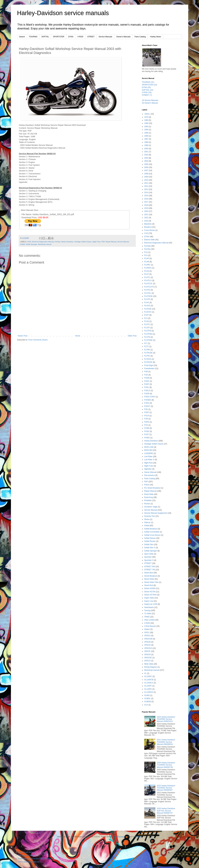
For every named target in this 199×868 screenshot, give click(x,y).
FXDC (147, 381)
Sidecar (147, 522)
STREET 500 (150, 567)
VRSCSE (148, 658)
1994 (146, 130)
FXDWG (148, 400)
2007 (146, 170)
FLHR (147, 262)
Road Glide (149, 494)
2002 (146, 155)
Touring (147, 610)
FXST (147, 434)
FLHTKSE (148, 296)
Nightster (148, 469)
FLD (146, 252)
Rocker (147, 504)
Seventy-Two (150, 516)
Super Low (149, 601)
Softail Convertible (152, 532)
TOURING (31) (148, 82)
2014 (146, 192)
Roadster (148, 500)
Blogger (138, 837)
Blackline (148, 224)
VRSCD (148, 645)
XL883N (148, 702)
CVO (146, 233)
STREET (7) (147, 95)
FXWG (147, 438)
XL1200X (148, 689)
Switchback (149, 607)
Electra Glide (150, 240)
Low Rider (148, 457)
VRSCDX (148, 648)
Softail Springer (31, 244)
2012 (146, 186)
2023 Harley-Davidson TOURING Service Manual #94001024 (166, 719)
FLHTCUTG (149, 287)
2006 (146, 167)
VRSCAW (148, 639)
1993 (146, 127)
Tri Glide (148, 614)
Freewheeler (149, 368)
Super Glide (149, 598)
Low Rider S (149, 460)
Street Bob (149, 573)
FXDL (147, 387)
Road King (149, 497)
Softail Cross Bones (152, 535)
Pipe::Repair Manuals (27, 852)
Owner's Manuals (123, 37)
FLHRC (147, 265)
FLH (146, 255)
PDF (103, 242)
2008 (146, 174)
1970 (146, 117)
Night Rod (148, 463)
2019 (146, 208)
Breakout (148, 227)
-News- (147, 114)
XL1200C (148, 676)
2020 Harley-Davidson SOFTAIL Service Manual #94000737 (166, 811)
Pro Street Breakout (152, 488)
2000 (146, 149)
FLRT (147, 315)
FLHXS (147, 306)
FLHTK (147, 290)
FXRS (147, 422)
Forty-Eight (149, 365)
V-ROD (80, 37)
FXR (146, 419)
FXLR (147, 416)
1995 (146, 133)
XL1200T (148, 686)
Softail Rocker (150, 541)
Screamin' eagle (151, 507)
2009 (146, 177)
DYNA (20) (146, 87)
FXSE (147, 431)
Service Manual (123, 242)
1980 (146, 120)
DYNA (71, 37)
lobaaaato (120, 837)
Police (147, 485)
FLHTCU (148, 280)
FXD (146, 375)
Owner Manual (150, 472)
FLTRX (147, 356)
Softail (23, 244)
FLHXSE (148, 309)
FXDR (147, 394)
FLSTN (147, 337)
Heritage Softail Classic (83, 242)
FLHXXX (148, 312)
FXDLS (147, 391)
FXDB (147, 378)
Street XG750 (150, 592)
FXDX (147, 403)
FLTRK (147, 350)
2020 (146, 211)
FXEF (147, 412)
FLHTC (147, 277)
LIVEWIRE (149, 453)
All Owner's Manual (150, 103)
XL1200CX (149, 683)
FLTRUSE (148, 353)
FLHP (147, 258)
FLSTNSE (148, 340)
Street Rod (149, 585)
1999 (146, 145)
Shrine (147, 519)
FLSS (147, 321)
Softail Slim (149, 545)
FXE (146, 409)
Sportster (148, 557)
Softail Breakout (151, 529)
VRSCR (148, 655)
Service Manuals (106, 37)
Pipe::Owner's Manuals (27, 856)
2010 (146, 180)
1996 (146, 136)
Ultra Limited (149, 620)
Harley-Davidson (67, 242)
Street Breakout (151, 576)
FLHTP (147, 299)
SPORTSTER (59, 37)
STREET (91, 37)
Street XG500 (150, 588)
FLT (146, 343)
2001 (146, 152)
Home (78, 336)
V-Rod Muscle (150, 626)
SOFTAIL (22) (148, 90)
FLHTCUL (148, 284)
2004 (146, 161)
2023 (146, 221)
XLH (146, 705)
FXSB (147, 428)
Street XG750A (151, 595)
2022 (146, 218)
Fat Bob (148, 246)
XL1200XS (149, 692)
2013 (146, 189)
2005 (146, 164)
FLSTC (147, 324)
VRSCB (147, 642)
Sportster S (149, 560)
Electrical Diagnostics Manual (43, 242)
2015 (146, 196)
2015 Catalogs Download (28, 862)
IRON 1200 (149, 447)
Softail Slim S (150, 548)
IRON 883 (148, 450)
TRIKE (147, 617)
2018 (146, 205)
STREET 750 (150, 570)
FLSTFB (148, 331)
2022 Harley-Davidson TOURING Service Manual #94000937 (166, 788)
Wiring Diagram (151, 667)
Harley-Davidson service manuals (63, 13)
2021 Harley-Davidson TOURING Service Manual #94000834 (166, 742)
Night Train (96, 242)
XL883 (147, 695)
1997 (146, 139)
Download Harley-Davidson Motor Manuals (35, 859)
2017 (146, 202)
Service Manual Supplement (156, 513)
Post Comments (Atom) (38, 340)
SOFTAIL (45, 37)
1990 (146, 123)
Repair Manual (111, 242)
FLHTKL (148, 293)
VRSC (147, 633)
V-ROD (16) (147, 92)
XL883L (147, 698)
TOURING (33, 37)
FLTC (147, 346)
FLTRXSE (148, 362)
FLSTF (147, 328)
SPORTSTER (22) (150, 85)
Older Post (132, 336)
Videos (147, 629)
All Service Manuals (150, 100)
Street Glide (149, 579)
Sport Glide (149, 554)
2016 (146, 199)
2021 (146, 215)
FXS (146, 425)
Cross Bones (150, 230)
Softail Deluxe (150, 538)
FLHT (147, 274)
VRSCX (147, 661)
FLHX (147, 303)
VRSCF (147, 651)
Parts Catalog (140, 37)
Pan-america (150, 475)
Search (22, 37)
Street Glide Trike (151, 582)
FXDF (147, 384)
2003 (29, 242)
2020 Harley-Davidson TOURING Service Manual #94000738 (166, 765)
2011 (146, 183)
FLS (146, 318)
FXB (146, 372)
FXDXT (147, 406)
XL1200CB (149, 680)
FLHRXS (148, 268)
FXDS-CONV (150, 397)
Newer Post (23, 336)
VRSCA (147, 636)
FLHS (147, 271)
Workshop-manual (45, 244)
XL (145, 673)
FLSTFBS (148, 334)
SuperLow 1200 (151, 604)
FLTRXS (148, 359)
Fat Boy (57, 242)
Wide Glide (149, 664)
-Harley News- (156, 37)
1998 (146, 142)
